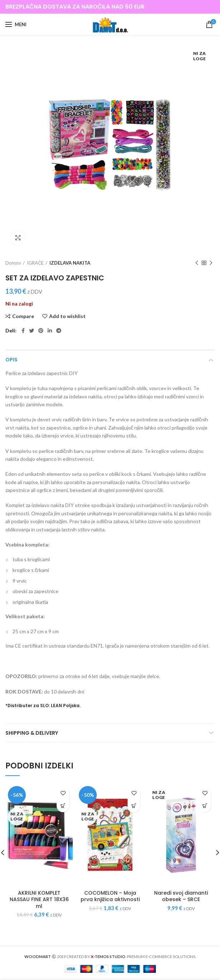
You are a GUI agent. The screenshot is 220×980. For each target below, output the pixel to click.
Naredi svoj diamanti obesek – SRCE (181, 896)
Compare (23, 316)
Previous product (197, 263)
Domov (13, 263)
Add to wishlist (67, 316)
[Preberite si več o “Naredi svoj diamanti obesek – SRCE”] (205, 806)
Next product (211, 263)
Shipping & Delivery (32, 733)
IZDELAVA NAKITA (70, 263)
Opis (11, 360)
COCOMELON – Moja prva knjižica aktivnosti (110, 896)
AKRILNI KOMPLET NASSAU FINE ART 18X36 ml (39, 899)
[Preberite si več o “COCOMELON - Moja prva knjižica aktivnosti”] (134, 806)
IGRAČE (35, 263)
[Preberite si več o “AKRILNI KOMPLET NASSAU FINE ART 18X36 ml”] (63, 806)
